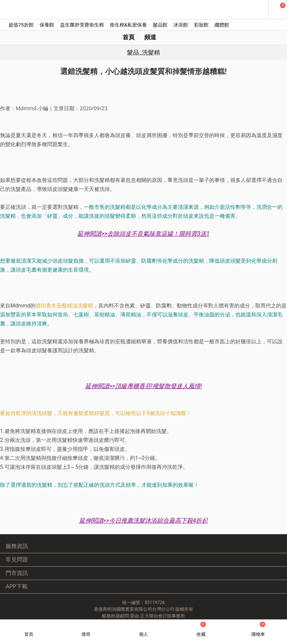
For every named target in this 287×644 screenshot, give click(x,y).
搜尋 (86, 634)
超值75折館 (21, 25)
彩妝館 (201, 25)
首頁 (129, 37)
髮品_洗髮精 (143, 52)
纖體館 (222, 25)
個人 (143, 634)
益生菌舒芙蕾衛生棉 (82, 25)
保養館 (47, 25)
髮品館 (160, 25)
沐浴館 (181, 25)
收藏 (201, 629)
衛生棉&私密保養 (128, 25)
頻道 (150, 37)
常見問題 (17, 560)
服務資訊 (17, 546)
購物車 (258, 629)
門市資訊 (17, 573)
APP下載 (17, 586)
